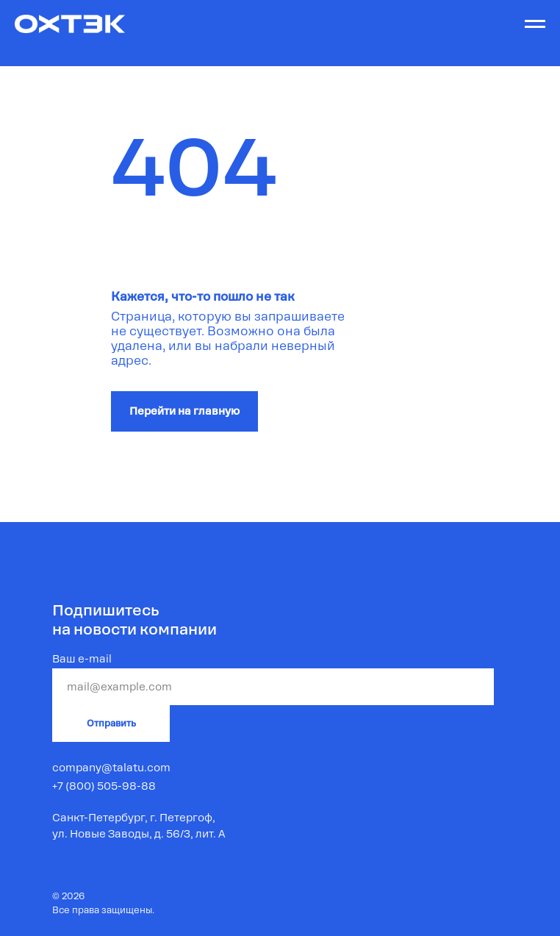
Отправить (111, 724)
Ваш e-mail (82, 659)
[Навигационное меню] (535, 24)
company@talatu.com (111, 768)
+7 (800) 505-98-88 (104, 786)
